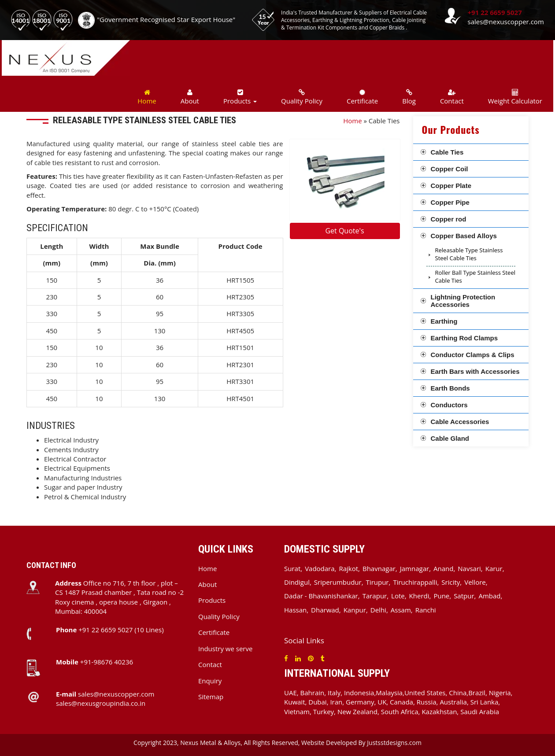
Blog (409, 97)
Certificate (362, 97)
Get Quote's (344, 231)
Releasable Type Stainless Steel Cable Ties (469, 254)
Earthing (444, 321)
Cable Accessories (460, 422)
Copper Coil (450, 169)
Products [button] (240, 97)
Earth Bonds (450, 388)
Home (147, 97)
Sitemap (211, 697)
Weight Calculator (515, 97)
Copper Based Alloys (464, 236)
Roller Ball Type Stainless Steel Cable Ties (475, 277)
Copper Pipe (450, 202)
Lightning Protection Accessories (463, 301)
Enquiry (210, 681)
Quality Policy (302, 97)
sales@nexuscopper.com (506, 22)
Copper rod (449, 219)
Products (212, 600)
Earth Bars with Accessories (475, 371)
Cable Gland (450, 438)
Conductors (449, 405)
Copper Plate (451, 186)
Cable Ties (447, 152)
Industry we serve (225, 649)
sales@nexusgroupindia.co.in (101, 703)
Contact (452, 97)
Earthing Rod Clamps (464, 338)
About (190, 97)
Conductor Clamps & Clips (473, 355)
